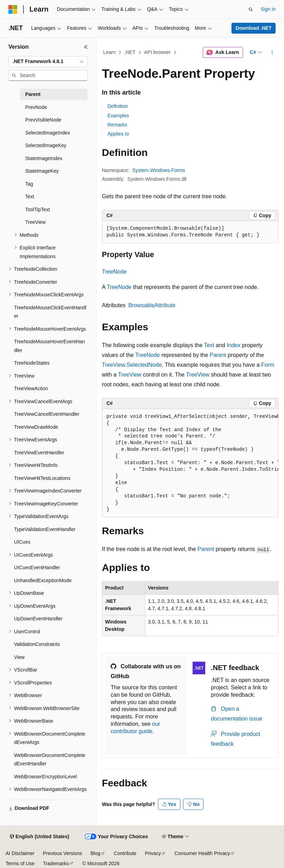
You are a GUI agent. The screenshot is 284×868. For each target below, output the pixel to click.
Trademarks (56, 863)
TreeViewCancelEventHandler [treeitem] (47, 414)
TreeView (130, 375)
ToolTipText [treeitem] (37, 209)
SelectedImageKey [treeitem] (46, 145)
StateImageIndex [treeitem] (44, 158)
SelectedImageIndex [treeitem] (48, 133)
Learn (110, 52)
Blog (96, 853)
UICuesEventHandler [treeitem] (37, 567)
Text (209, 345)
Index (233, 345)
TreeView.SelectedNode (132, 365)
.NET (130, 52)
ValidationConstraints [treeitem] (37, 644)
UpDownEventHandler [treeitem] (38, 619)
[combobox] (48, 62)
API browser (157, 52)
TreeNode (114, 272)
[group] (190, 463)
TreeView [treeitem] (35, 222)
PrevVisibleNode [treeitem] (43, 120)
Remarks (117, 125)
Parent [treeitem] (33, 94)
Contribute (125, 853)
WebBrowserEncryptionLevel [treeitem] (46, 777)
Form (268, 365)
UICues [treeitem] (22, 542)
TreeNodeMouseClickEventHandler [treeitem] (50, 312)
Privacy (153, 853)
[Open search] (251, 9)
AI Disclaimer (20, 853)
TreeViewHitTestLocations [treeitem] (42, 478)
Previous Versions (62, 853)
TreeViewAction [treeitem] (31, 388)
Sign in (268, 9)
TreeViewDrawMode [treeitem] (36, 427)
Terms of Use (20, 863)
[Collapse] (86, 47)
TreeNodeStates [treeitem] (32, 363)
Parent (218, 355)
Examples (118, 116)
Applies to (118, 134)
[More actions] (272, 53)
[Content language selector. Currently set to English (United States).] (39, 837)
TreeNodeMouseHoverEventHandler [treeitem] (50, 346)
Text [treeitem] (30, 197)
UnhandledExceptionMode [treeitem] (43, 580)
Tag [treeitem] (29, 184)
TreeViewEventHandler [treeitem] (39, 453)
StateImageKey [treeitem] (42, 171)
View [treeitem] (19, 657)
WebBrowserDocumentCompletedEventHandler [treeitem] (50, 760)
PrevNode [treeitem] (36, 107)
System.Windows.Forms (159, 170)
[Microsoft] (13, 9)
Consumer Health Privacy (202, 853)
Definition (118, 106)
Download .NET (254, 28)
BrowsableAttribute (152, 305)
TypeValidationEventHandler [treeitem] (45, 529)
